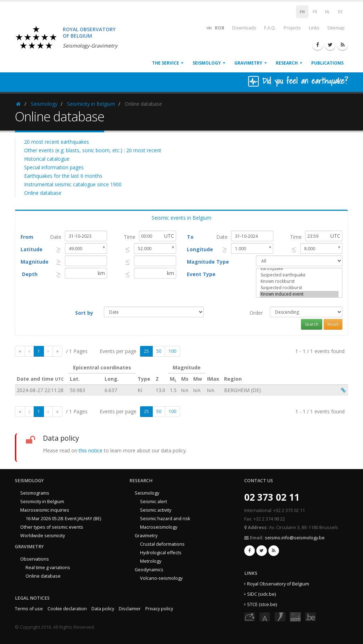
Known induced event (299, 294)
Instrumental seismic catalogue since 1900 (73, 184)
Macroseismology (159, 527)
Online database (43, 193)
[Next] (48, 351)
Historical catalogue (47, 159)
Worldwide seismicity (43, 536)
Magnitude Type (208, 262)
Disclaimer (130, 609)
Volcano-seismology (161, 578)
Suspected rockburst (299, 288)
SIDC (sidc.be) (261, 594)
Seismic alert (153, 502)
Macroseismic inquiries (45, 510)
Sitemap (336, 28)
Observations (35, 559)
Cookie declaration (67, 609)
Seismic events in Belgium (181, 218)
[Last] (57, 351)
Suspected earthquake (299, 275)
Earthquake (299, 269)
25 (146, 351)
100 (172, 351)
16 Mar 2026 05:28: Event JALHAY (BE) (63, 519)
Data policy (103, 609)
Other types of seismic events (52, 527)
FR (315, 12)
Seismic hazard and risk (165, 519)
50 (159, 351)
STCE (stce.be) (262, 604)
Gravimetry (248, 63)
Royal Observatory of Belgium (278, 584)
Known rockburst (299, 281)
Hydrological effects (161, 553)
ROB (215, 27)
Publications (327, 63)
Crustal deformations (162, 544)
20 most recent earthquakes (57, 142)
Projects (292, 28)
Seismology (207, 63)
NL (328, 12)
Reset (333, 324)
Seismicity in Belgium (91, 104)
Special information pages (54, 167)
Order (256, 313)
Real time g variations (48, 568)
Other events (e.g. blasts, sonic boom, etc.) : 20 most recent (93, 150)
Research (287, 63)
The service (166, 63)
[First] (20, 351)
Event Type (201, 274)
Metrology (151, 561)
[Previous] (29, 351)
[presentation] (59, 249)
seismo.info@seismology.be (295, 538)
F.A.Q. (270, 28)
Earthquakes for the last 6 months (63, 176)
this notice (91, 450)
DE (340, 12)
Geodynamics (149, 570)
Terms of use (29, 609)
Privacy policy (159, 609)
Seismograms (35, 493)
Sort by (84, 313)
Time (130, 237)
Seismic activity (156, 510)
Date (56, 237)
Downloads (244, 28)
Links (314, 28)
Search (312, 324)
